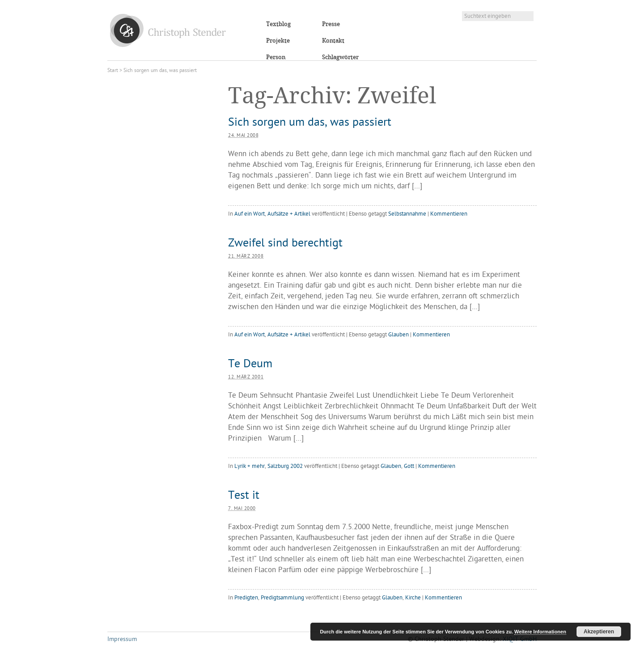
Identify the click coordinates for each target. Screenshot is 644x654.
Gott (409, 466)
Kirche (413, 598)
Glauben (398, 335)
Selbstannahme (407, 214)
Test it (244, 496)
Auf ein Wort (250, 214)
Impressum (122, 639)
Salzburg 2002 (285, 466)
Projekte (278, 41)
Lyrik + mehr (250, 466)
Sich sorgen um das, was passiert (310, 123)
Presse (331, 24)
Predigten (246, 598)
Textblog (278, 24)
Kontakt (333, 41)
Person (276, 57)
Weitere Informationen (540, 632)
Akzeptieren (599, 632)
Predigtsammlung (282, 598)
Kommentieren (449, 214)
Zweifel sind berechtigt (285, 244)
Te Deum (250, 365)
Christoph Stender (168, 30)
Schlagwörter (340, 57)
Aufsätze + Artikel (289, 214)
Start (113, 71)
